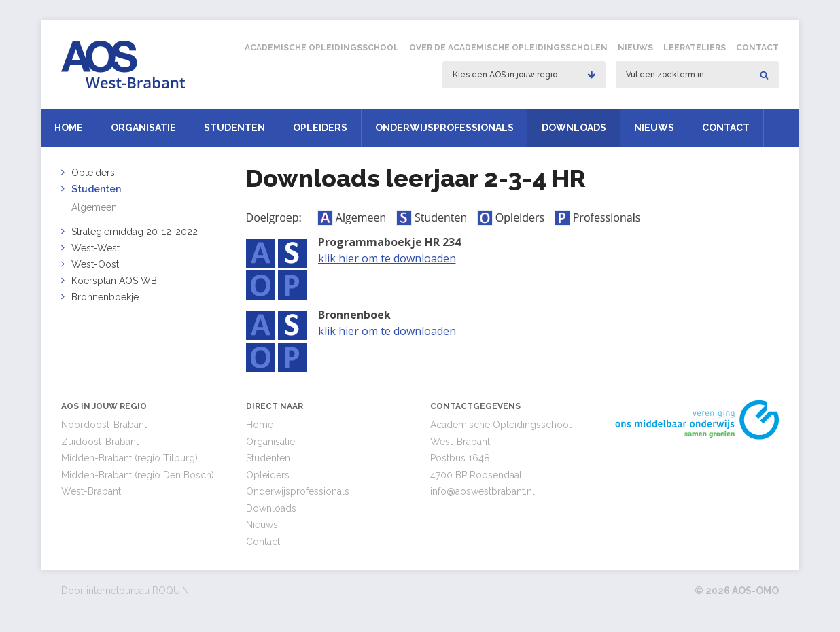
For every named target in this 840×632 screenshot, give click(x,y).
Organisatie (143, 128)
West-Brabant (91, 491)
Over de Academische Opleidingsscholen (508, 48)
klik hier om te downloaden (387, 258)
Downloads (574, 128)
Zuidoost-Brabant (100, 442)
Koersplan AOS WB (114, 281)
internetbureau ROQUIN (138, 591)
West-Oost (95, 264)
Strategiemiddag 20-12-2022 (135, 232)
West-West (95, 248)
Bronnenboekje (105, 297)
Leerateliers (695, 48)
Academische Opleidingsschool (322, 48)
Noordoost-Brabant (104, 425)
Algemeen (94, 207)
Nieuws (635, 48)
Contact (757, 48)
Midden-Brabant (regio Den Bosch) (138, 475)
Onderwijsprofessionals (444, 128)
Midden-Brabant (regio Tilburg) (129, 458)
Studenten (234, 128)
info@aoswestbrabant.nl (483, 491)
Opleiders (320, 128)
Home (69, 128)
